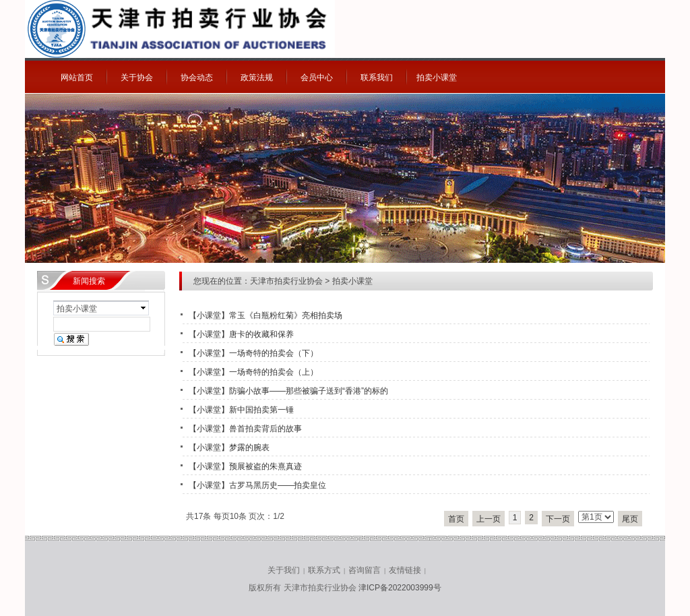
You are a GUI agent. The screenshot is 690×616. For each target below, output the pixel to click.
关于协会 (137, 78)
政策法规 (257, 78)
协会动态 (197, 78)
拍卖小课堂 (437, 78)
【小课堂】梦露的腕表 (229, 448)
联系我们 (377, 78)
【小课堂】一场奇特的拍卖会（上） (253, 372)
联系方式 (324, 570)
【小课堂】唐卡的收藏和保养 (241, 334)
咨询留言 (365, 570)
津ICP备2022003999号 (400, 588)
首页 (456, 519)
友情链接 (405, 570)
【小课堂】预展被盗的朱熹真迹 (245, 466)
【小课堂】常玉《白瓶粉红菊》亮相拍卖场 (265, 315)
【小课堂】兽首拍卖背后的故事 (245, 429)
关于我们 (284, 570)
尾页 (630, 519)
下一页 (558, 519)
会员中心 (317, 78)
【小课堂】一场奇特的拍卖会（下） (253, 353)
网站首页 (77, 78)
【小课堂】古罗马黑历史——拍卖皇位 (257, 485)
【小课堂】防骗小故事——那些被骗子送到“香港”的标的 (288, 391)
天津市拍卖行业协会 (286, 281)
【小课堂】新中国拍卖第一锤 (241, 410)
